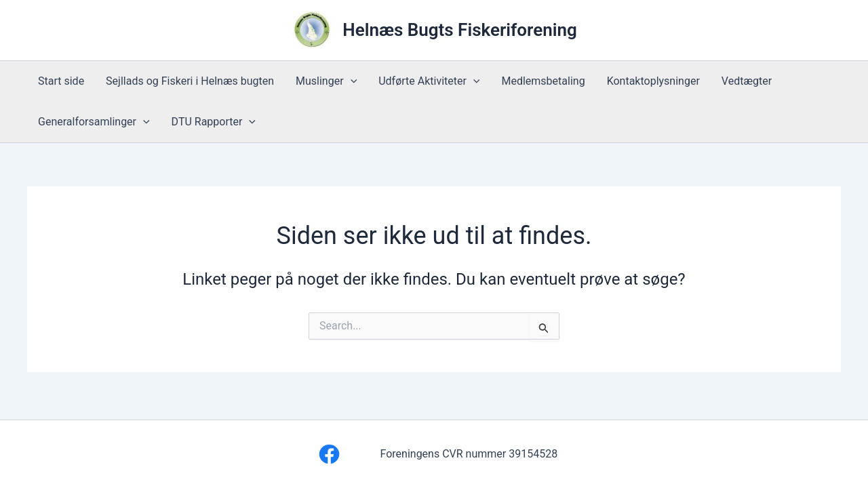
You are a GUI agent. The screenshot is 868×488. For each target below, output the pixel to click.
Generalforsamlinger (94, 122)
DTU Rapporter (214, 122)
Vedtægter (747, 81)
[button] (351, 81)
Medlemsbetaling (543, 81)
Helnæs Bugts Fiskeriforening (459, 30)
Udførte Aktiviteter (429, 81)
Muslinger (326, 81)
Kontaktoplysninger (653, 81)
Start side (61, 81)
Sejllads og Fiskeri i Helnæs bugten (190, 81)
